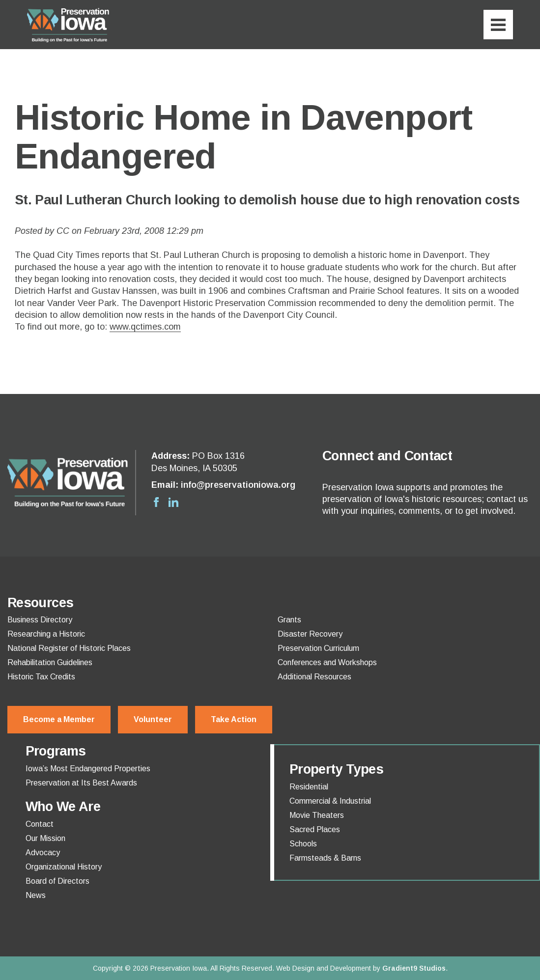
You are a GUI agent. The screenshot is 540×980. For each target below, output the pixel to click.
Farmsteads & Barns (325, 858)
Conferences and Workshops (327, 663)
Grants (289, 620)
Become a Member (59, 719)
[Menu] (498, 25)
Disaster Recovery (310, 634)
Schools (303, 844)
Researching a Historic (46, 634)
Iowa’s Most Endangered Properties (88, 769)
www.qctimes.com (145, 327)
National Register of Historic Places (69, 648)
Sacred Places (315, 830)
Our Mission (45, 839)
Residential (309, 787)
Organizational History (64, 867)
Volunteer (153, 719)
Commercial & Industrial (330, 801)
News (36, 896)
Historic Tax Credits (41, 677)
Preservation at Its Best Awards (81, 783)
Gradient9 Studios (414, 968)
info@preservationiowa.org (238, 485)
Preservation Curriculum (318, 648)
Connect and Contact (387, 456)
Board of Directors (57, 881)
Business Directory (40, 620)
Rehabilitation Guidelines (50, 663)
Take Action (234, 719)
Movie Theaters (317, 815)
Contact (40, 824)
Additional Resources (314, 677)
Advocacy (43, 853)
